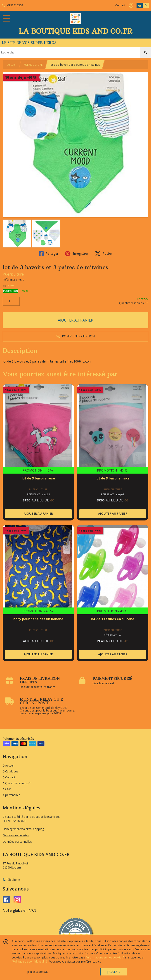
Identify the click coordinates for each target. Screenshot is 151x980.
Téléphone (11, 880)
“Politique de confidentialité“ (30, 962)
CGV (7, 789)
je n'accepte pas (38, 972)
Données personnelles (17, 842)
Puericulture (13, 274)
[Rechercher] (146, 53)
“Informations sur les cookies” (105, 957)
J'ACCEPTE (114, 972)
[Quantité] (11, 301)
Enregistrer (77, 254)
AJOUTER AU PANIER (75, 320)
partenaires (11, 795)
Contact (120, 5)
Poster (104, 254)
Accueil (12, 65)
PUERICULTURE (33, 65)
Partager (49, 254)
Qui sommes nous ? (17, 783)
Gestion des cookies (16, 835)
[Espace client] (131, 5)
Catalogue (11, 771)
